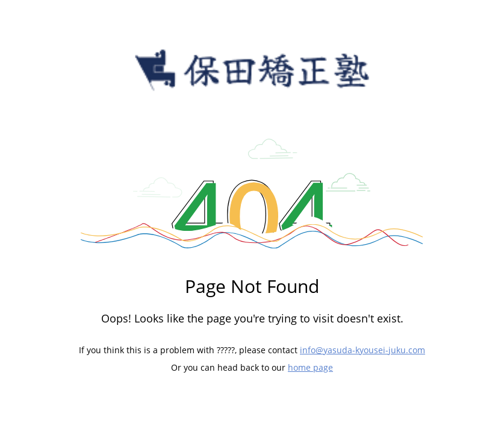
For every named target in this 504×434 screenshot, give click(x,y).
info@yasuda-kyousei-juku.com (362, 350)
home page (310, 367)
